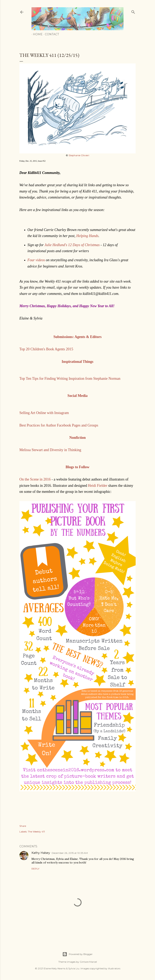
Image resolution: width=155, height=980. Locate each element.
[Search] (133, 11)
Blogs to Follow (77, 467)
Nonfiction (78, 438)
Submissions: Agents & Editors (78, 337)
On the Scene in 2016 (35, 479)
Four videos (36, 260)
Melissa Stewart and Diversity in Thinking (50, 450)
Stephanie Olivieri (79, 155)
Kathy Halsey (41, 853)
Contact (50, 34)
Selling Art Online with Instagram (44, 413)
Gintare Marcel (88, 962)
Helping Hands (87, 236)
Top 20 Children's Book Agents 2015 (46, 349)
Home (36, 34)
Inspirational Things (77, 362)
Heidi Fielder (98, 486)
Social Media (77, 396)
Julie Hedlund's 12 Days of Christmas (72, 245)
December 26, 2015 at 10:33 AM (70, 853)
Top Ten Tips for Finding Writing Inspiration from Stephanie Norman (70, 379)
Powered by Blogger (77, 954)
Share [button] (23, 826)
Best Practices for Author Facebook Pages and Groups (59, 425)
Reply (35, 869)
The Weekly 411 (36, 832)
